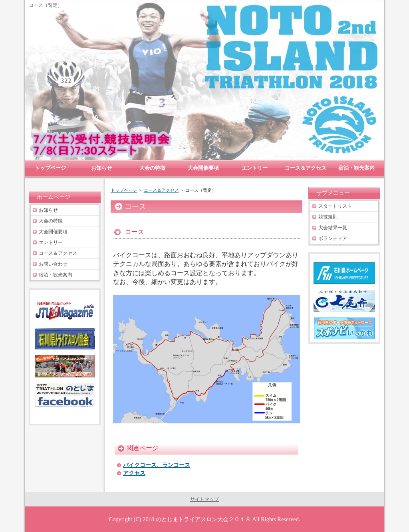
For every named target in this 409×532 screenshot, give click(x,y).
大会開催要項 (53, 232)
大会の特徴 (51, 221)
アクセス (134, 473)
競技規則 (328, 217)
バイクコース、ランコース (157, 465)
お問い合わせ (53, 264)
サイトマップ (204, 499)
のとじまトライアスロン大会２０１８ (203, 519)
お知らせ (48, 210)
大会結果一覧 (333, 228)
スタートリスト (335, 206)
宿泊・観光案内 (56, 275)
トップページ (124, 190)
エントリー (51, 242)
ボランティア (333, 238)
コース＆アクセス (161, 190)
